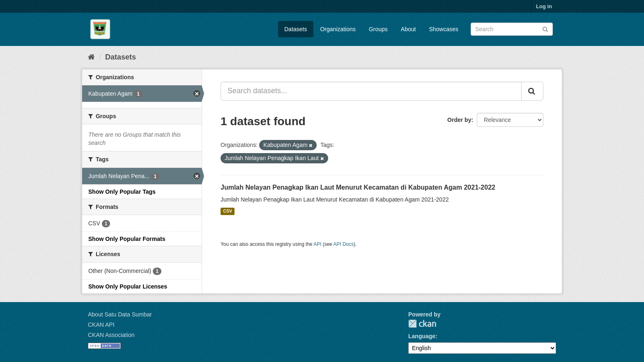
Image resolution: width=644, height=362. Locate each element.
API (317, 244)
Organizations (338, 29)
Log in (544, 6)
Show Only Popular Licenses (128, 286)
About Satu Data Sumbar (120, 314)
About (408, 29)
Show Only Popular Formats (127, 239)
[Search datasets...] (371, 91)
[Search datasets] (512, 29)
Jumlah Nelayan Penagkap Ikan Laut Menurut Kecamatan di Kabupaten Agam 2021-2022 (358, 187)
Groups (378, 29)
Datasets (296, 29)
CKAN (422, 324)
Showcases (444, 29)
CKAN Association (111, 335)
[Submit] (545, 29)
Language (422, 336)
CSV (228, 211)
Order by (459, 120)
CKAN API (101, 325)
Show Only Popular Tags (122, 192)
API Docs (344, 244)
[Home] (91, 57)
